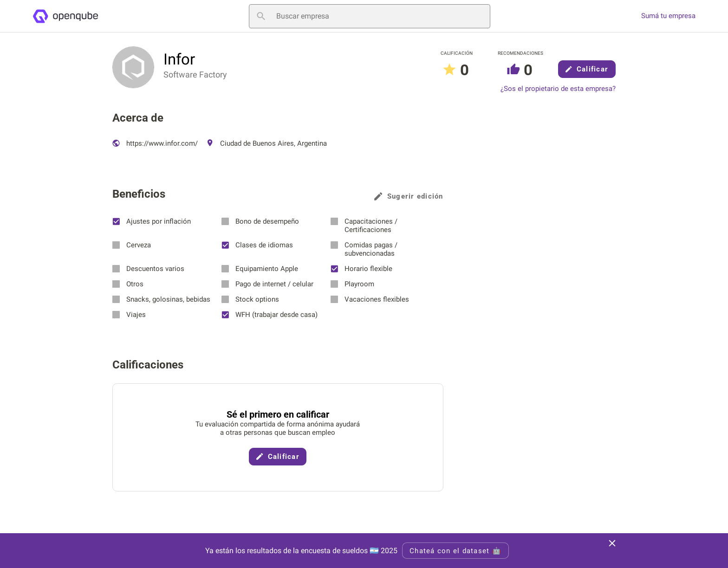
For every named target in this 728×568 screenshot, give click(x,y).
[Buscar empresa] (370, 16)
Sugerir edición (409, 196)
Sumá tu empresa (668, 16)
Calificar (587, 69)
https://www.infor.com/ (155, 143)
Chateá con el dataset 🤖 (455, 551)
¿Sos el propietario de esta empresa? (558, 89)
